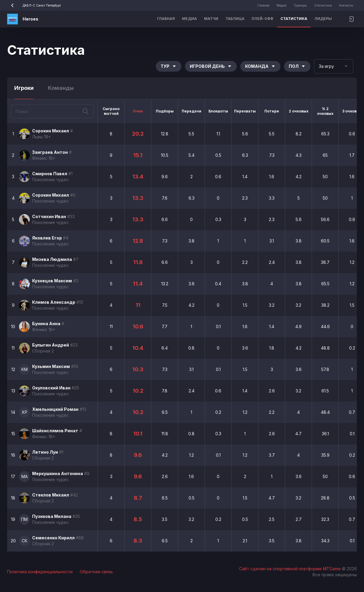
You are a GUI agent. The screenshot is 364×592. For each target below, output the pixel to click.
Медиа (281, 5)
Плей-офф (262, 19)
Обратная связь (96, 572)
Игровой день (211, 66)
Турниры (300, 5)
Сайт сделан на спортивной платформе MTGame (291, 569)
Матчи (211, 19)
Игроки (24, 88)
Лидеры (323, 19)
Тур (169, 66)
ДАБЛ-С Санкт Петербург (34, 5)
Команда (260, 66)
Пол (297, 66)
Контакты (346, 5)
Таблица (235, 19)
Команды (61, 88)
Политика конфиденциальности (40, 572)
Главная (263, 5)
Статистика (323, 5)
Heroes (30, 19)
